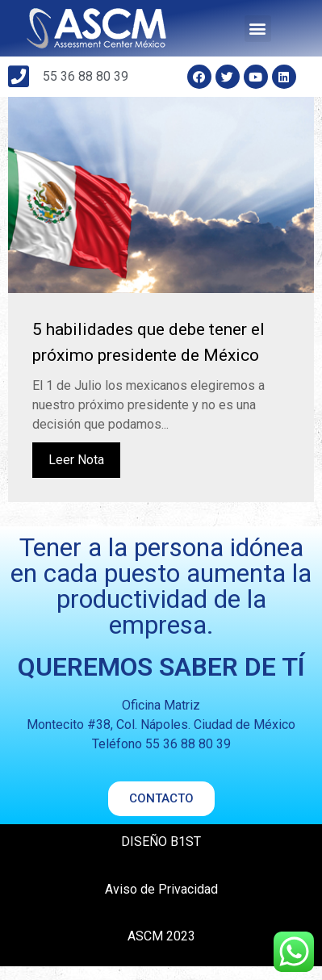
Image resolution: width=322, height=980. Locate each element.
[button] (258, 29)
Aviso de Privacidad (161, 903)
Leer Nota (76, 473)
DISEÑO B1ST (161, 855)
